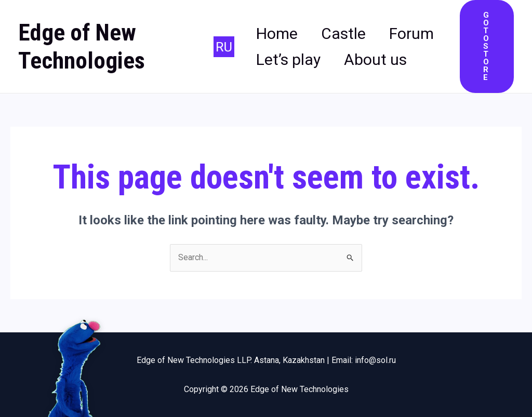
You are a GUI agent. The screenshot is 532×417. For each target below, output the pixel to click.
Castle (351, 21)
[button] (488, 46)
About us (288, 72)
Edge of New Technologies (82, 46)
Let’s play (364, 46)
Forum (278, 46)
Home (277, 21)
